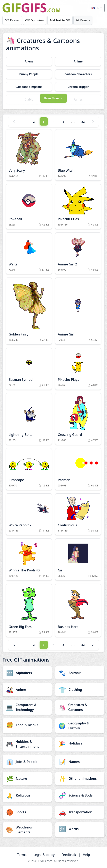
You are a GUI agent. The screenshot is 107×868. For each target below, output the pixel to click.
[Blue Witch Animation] (78, 155)
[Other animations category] (80, 778)
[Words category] (80, 829)
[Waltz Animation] (29, 253)
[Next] (93, 121)
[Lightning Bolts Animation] (29, 419)
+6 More (81, 20)
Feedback (69, 855)
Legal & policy (44, 855)
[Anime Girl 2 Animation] (78, 253)
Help (86, 855)
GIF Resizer (12, 20)
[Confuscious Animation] (78, 514)
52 (83, 122)
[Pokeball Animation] (29, 207)
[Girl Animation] (78, 559)
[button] (53, 98)
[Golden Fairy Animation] (29, 311)
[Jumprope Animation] (29, 469)
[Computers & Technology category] (27, 707)
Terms (22, 855)
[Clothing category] (80, 690)
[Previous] (14, 121)
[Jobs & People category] (27, 762)
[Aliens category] (29, 61)
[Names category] (80, 762)
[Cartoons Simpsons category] (29, 87)
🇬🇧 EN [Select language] (95, 8)
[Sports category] (27, 812)
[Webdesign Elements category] (27, 830)
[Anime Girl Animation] (78, 311)
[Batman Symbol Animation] (29, 369)
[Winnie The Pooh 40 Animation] (29, 559)
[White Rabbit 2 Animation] (29, 514)
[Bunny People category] (29, 74)
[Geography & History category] (80, 726)
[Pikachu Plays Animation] (78, 369)
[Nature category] (27, 778)
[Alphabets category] (27, 673)
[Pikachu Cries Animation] (78, 207)
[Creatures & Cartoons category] (80, 707)
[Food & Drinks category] (27, 725)
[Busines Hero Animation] (78, 610)
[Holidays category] (80, 743)
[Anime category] (78, 61)
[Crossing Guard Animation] (78, 419)
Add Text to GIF (60, 20)
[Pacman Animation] (78, 469)
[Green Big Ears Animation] (29, 610)
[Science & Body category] (80, 795)
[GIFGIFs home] (31, 8)
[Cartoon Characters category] (78, 74)
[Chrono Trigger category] (78, 87)
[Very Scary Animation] (29, 155)
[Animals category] (80, 673)
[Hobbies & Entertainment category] (27, 744)
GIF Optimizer (35, 20)
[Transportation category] (80, 812)
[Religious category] (27, 795)
